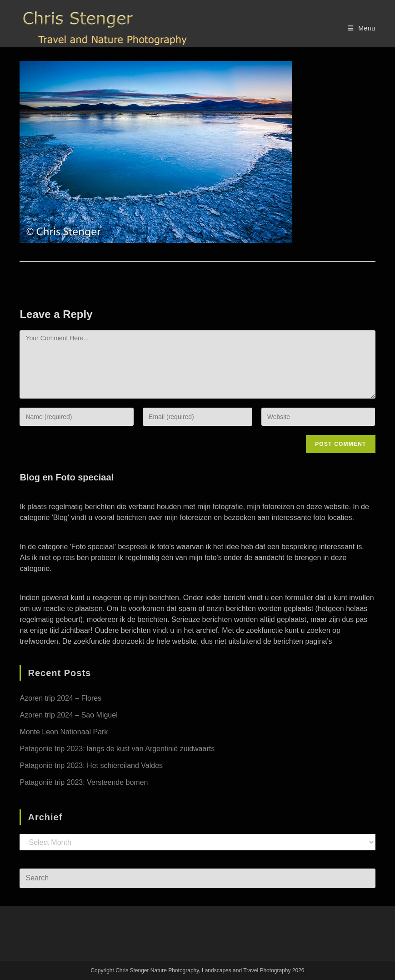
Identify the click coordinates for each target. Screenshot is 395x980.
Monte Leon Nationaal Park (64, 732)
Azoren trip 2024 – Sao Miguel (68, 715)
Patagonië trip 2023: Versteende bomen (84, 782)
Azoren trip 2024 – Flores (60, 698)
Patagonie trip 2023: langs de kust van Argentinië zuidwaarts (117, 749)
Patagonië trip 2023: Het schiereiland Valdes (91, 765)
